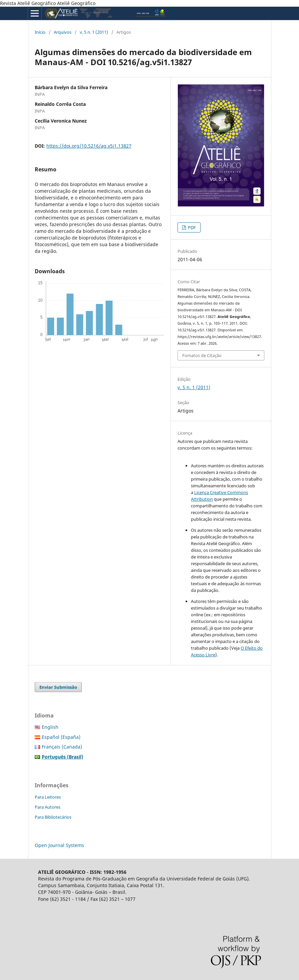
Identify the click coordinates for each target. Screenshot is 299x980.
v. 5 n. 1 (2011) (94, 32)
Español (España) (61, 737)
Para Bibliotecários (53, 817)
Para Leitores (48, 797)
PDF (191, 227)
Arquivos (63, 32)
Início (40, 32)
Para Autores (48, 807)
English (50, 727)
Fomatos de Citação (202, 355)
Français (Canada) (62, 747)
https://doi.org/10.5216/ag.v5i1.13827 (89, 146)
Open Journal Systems (59, 845)
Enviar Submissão (58, 687)
